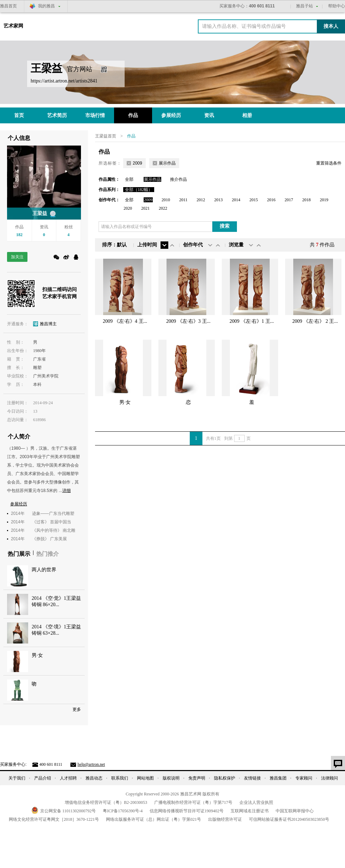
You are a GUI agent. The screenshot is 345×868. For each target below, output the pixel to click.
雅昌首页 (8, 6)
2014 (236, 200)
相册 (247, 115)
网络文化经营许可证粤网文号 (54, 819)
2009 (148, 200)
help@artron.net (91, 764)
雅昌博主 (48, 324)
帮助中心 (337, 6)
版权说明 (171, 778)
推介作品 (178, 179)
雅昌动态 (94, 778)
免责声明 (197, 778)
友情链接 (252, 778)
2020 (128, 208)
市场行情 (95, 115)
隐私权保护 (225, 778)
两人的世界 (44, 570)
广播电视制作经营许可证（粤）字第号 (193, 802)
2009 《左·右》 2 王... (315, 321)
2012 (201, 200)
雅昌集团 (278, 778)
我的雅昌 (46, 6)
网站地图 (145, 778)
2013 (219, 200)
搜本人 (331, 26)
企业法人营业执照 (256, 802)
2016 (271, 200)
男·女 (37, 655)
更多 (77, 709)
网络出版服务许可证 (153, 819)
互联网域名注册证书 (250, 811)
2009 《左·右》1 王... (252, 321)
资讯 (209, 115)
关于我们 (17, 778)
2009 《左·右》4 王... (125, 321)
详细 (67, 491)
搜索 (225, 226)
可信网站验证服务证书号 (289, 819)
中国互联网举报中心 (295, 811)
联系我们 (120, 778)
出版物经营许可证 (225, 819)
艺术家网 (13, 26)
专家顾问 (304, 778)
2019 (324, 200)
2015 (254, 200)
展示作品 (152, 179)
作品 (133, 115)
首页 (19, 115)
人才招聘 (68, 778)
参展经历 (171, 115)
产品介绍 (43, 778)
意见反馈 (338, 763)
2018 (307, 200)
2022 (163, 208)
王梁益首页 (106, 136)
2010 (166, 200)
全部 (129, 179)
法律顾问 (330, 778)
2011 (183, 200)
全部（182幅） (139, 190)
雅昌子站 (305, 6)
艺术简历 (57, 115)
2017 (289, 200)
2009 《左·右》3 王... (188, 321)
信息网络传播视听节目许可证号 (187, 811)
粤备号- (123, 811)
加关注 (17, 257)
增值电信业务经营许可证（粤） (106, 802)
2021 (145, 208)
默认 (122, 245)
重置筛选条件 (329, 163)
